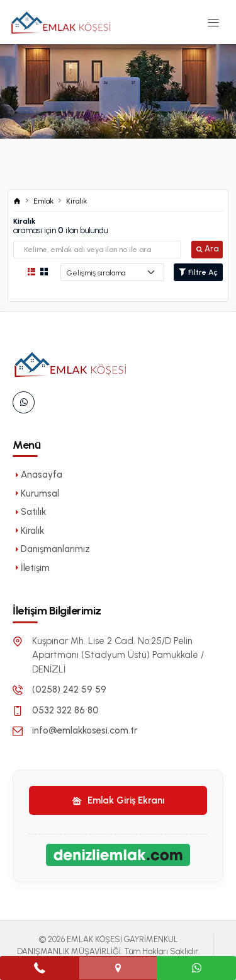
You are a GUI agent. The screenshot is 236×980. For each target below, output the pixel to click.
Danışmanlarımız (51, 549)
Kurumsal (36, 493)
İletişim (31, 568)
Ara (207, 249)
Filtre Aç (198, 272)
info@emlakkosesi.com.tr (85, 730)
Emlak (43, 201)
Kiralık (76, 201)
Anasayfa (37, 475)
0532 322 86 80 (65, 710)
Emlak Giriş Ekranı (118, 800)
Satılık (29, 512)
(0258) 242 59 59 (69, 689)
